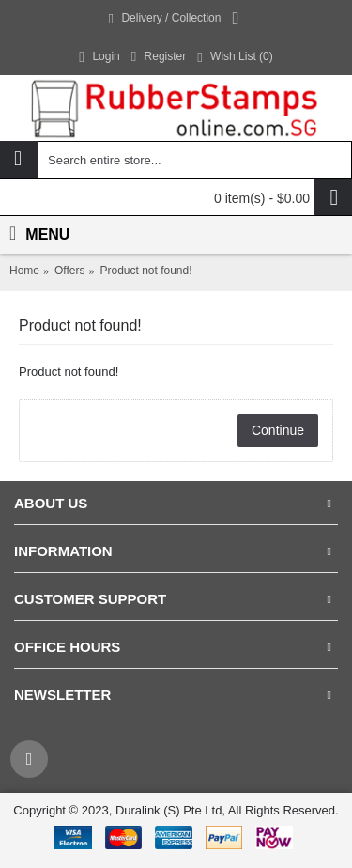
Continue (278, 430)
